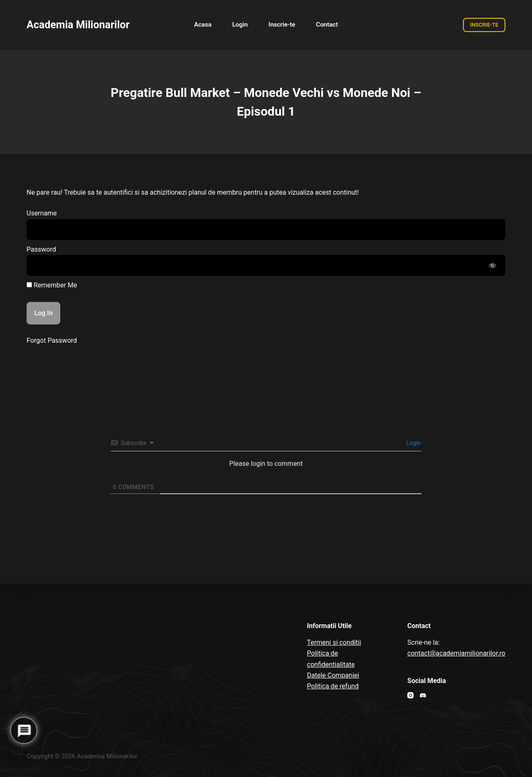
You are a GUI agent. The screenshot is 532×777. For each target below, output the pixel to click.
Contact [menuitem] (327, 25)
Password (41, 249)
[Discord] (423, 695)
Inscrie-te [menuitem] (282, 25)
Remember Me (52, 285)
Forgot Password (52, 340)
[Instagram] (410, 695)
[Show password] (493, 265)
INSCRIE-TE (484, 25)
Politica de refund (333, 686)
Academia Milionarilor (78, 25)
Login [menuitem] (240, 25)
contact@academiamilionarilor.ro (456, 653)
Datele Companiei (333, 675)
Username (42, 213)
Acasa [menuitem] (203, 25)
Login (413, 443)
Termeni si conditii (334, 642)
